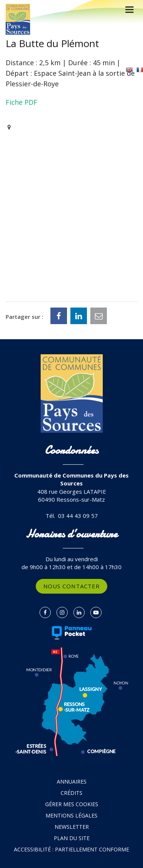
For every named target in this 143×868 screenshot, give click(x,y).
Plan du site (72, 838)
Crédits (71, 793)
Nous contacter (71, 586)
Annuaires (72, 782)
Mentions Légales (71, 815)
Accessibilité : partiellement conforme (71, 849)
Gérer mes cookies (72, 804)
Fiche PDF (21, 102)
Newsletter (72, 827)
